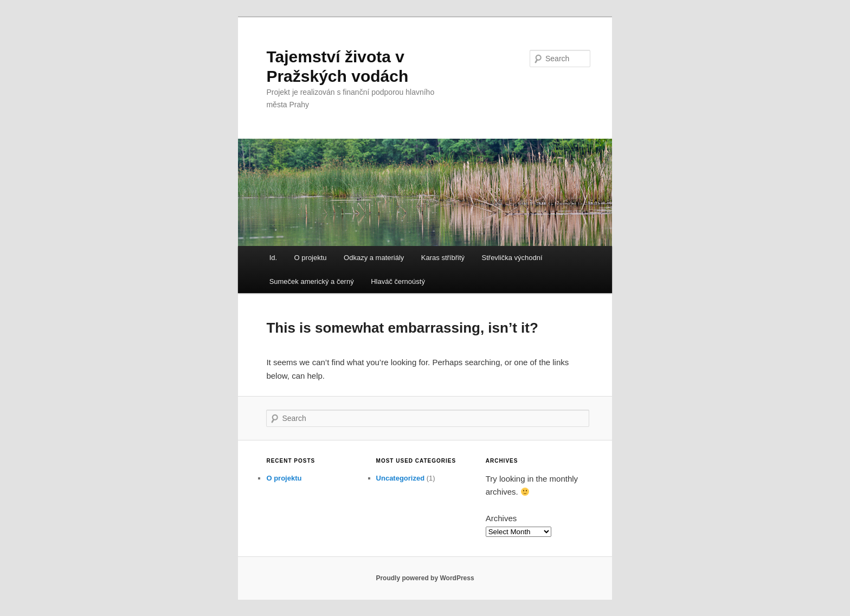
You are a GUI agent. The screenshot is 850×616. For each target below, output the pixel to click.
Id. (273, 258)
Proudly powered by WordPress (425, 578)
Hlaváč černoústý (398, 281)
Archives (501, 518)
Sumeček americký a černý (312, 281)
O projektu (311, 258)
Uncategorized (401, 478)
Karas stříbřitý (443, 258)
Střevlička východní (512, 258)
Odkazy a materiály (374, 258)
